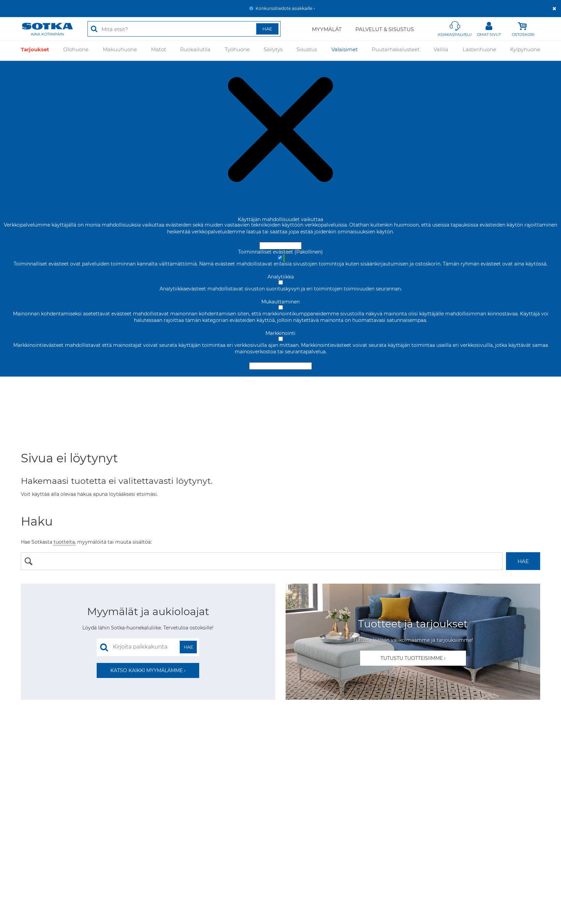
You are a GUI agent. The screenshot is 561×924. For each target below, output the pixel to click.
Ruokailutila (195, 51)
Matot (159, 51)
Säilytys (273, 51)
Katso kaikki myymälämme (147, 670)
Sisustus (307, 51)
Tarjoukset (35, 51)
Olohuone (76, 51)
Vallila (441, 51)
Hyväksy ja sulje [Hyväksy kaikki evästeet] (280, 246)
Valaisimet (345, 51)
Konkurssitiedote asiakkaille (284, 8)
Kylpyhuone (525, 51)
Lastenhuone (479, 51)
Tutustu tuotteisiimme (412, 658)
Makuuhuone (120, 51)
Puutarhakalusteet (396, 51)
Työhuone (237, 51)
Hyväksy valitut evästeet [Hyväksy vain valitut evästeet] (280, 366)
